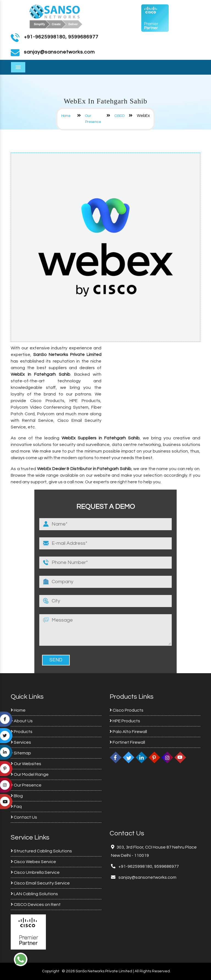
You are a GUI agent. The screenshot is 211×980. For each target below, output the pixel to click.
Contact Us (24, 817)
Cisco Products (127, 710)
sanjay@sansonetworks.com (147, 877)
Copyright (51, 971)
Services (21, 742)
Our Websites (26, 764)
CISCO (120, 116)
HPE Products (125, 721)
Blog (17, 796)
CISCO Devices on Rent (36, 905)
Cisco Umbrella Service (35, 872)
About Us (22, 721)
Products (22, 732)
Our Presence (26, 785)
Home (66, 116)
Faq (16, 807)
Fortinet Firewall (127, 742)
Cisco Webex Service (33, 862)
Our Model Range (30, 774)
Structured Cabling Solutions (41, 851)
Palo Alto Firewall (128, 732)
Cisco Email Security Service (40, 883)
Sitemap (21, 753)
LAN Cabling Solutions (34, 894)
